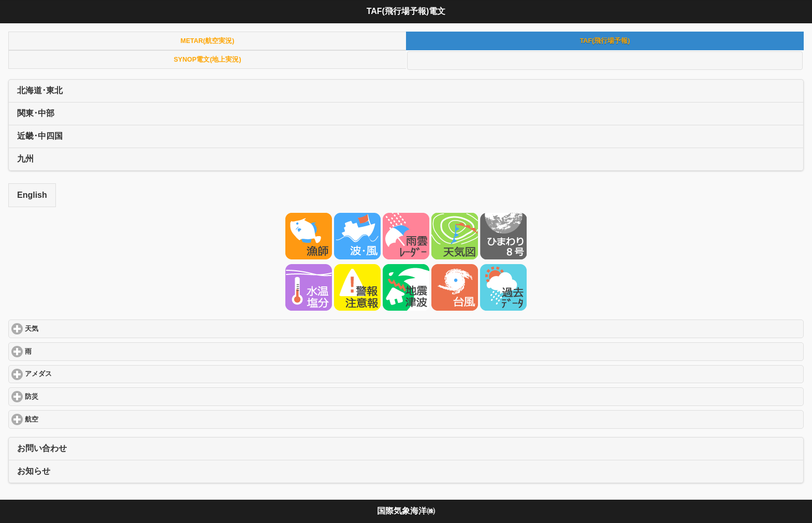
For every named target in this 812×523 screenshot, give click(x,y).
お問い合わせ (42, 448)
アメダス (76, 374)
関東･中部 (36, 113)
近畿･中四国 (40, 136)
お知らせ (34, 471)
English (32, 195)
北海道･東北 (40, 90)
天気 (69, 329)
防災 (69, 396)
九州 (25, 159)
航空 (69, 419)
